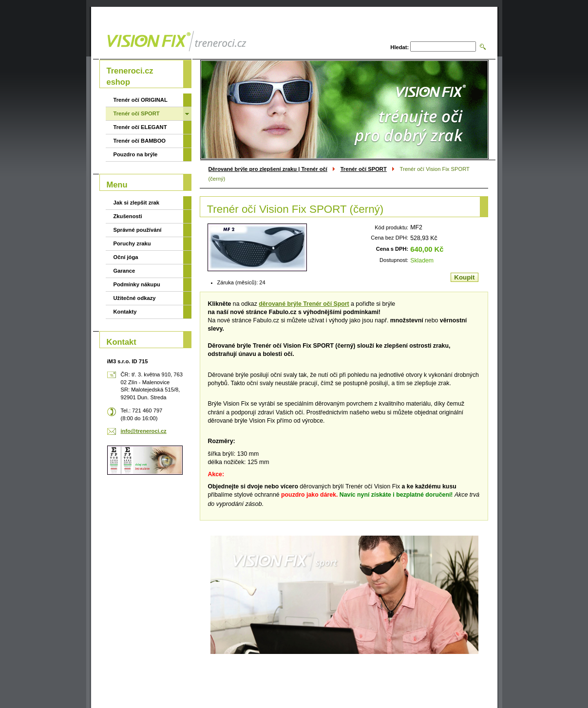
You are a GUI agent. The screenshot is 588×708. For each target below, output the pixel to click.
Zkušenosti (128, 216)
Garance (124, 271)
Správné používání (138, 230)
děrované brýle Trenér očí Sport (304, 304)
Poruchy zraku (132, 243)
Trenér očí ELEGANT (140, 127)
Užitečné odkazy (135, 298)
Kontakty (125, 312)
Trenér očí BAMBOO (140, 141)
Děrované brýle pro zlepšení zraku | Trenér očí (268, 169)
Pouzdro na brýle (136, 154)
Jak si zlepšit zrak (137, 203)
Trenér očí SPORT (364, 169)
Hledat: (399, 47)
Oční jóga (126, 257)
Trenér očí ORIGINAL (141, 100)
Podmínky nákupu (137, 284)
